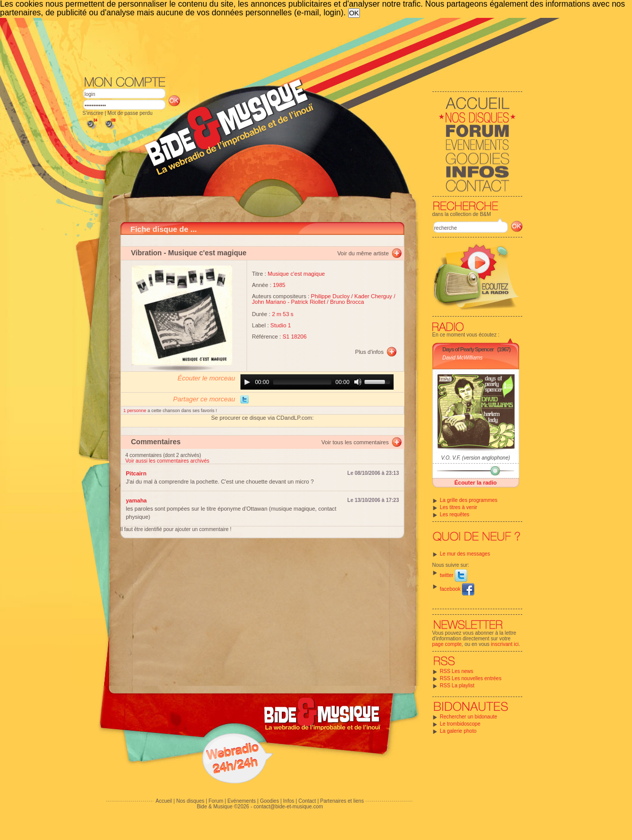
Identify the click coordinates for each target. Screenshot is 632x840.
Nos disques (190, 801)
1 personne (136, 411)
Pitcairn (136, 473)
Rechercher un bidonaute (469, 717)
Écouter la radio (476, 483)
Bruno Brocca (347, 302)
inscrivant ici (505, 644)
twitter (454, 575)
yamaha (137, 500)
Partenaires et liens (342, 801)
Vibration (147, 253)
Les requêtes (455, 514)
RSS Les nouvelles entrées (471, 678)
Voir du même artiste (363, 253)
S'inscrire (93, 113)
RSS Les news (457, 671)
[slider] (302, 382)
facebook (457, 589)
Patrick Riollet (308, 302)
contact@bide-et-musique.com (288, 807)
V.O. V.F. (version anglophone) (476, 458)
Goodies (269, 801)
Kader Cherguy (373, 296)
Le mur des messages (465, 554)
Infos (289, 801)
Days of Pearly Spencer (468, 349)
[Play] (247, 382)
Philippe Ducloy (330, 296)
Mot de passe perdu (130, 113)
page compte (447, 644)
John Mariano (269, 302)
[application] (317, 382)
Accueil (164, 801)
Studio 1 (281, 325)
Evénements (241, 801)
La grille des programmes (469, 500)
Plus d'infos (370, 352)
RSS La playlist (457, 686)
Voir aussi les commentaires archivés (168, 461)
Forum (216, 801)
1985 (279, 285)
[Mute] (358, 382)
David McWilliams (463, 358)
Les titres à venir (459, 507)
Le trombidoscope (460, 724)
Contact (307, 801)
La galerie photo (458, 731)
